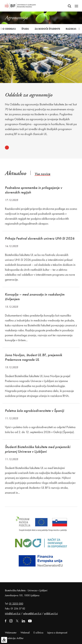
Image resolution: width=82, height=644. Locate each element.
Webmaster (11, 633)
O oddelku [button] (9, 29)
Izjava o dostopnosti (57, 633)
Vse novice (42, 174)
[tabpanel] (41, 114)
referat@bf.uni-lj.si (32, 613)
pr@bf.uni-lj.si (51, 613)
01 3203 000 (16, 604)
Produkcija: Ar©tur (14, 638)
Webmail (25, 633)
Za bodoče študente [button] (47, 29)
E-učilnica (38, 633)
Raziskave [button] (72, 29)
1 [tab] (7, 148)
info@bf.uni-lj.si (13, 613)
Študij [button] (25, 29)
